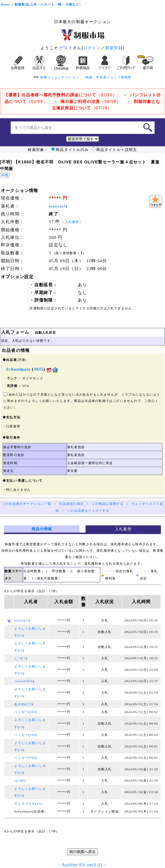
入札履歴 (72, 222)
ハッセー (21, 712)
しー (18, 658)
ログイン (92, 48)
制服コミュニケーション (60, 77)
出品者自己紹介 (72, 504)
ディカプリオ (25, 804)
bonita (54, 206)
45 (39, 804)
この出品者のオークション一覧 (26, 504)
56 (31, 681)
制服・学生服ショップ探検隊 (109, 77)
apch (18, 781)
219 (29, 704)
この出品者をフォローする (88, 511)
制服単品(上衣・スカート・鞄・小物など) (48, 4)
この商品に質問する (108, 504)
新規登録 (114, 48)
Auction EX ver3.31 (82, 865)
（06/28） (90, 101)
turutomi (21, 681)
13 (64, 206)
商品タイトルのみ (70, 150)
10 (21, 635)
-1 (24, 658)
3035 (38, 369)
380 (33, 712)
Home (5, 4)
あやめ (20, 704)
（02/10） (61, 95)
